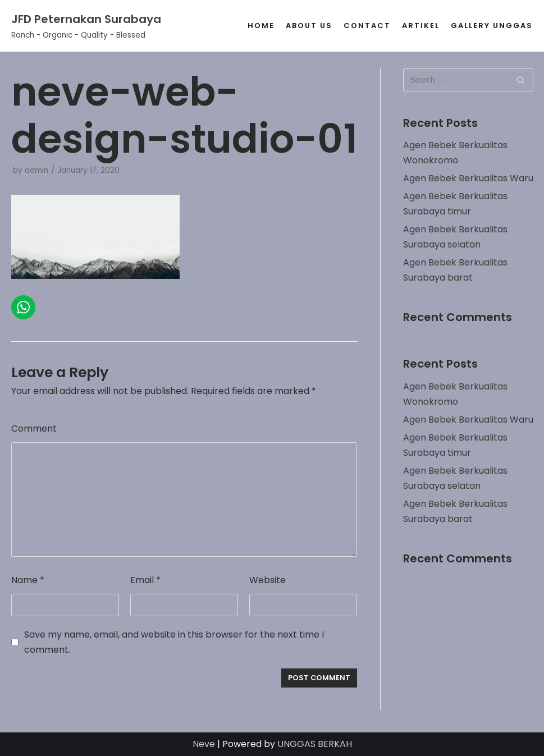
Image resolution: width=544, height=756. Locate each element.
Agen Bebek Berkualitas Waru (468, 178)
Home (261, 26)
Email (145, 580)
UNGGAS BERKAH (315, 744)
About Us (309, 26)
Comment (34, 429)
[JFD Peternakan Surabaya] (86, 26)
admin (36, 170)
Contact (367, 26)
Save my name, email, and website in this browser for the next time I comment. (174, 642)
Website (268, 580)
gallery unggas (492, 26)
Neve (204, 744)
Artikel (421, 26)
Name (28, 580)
